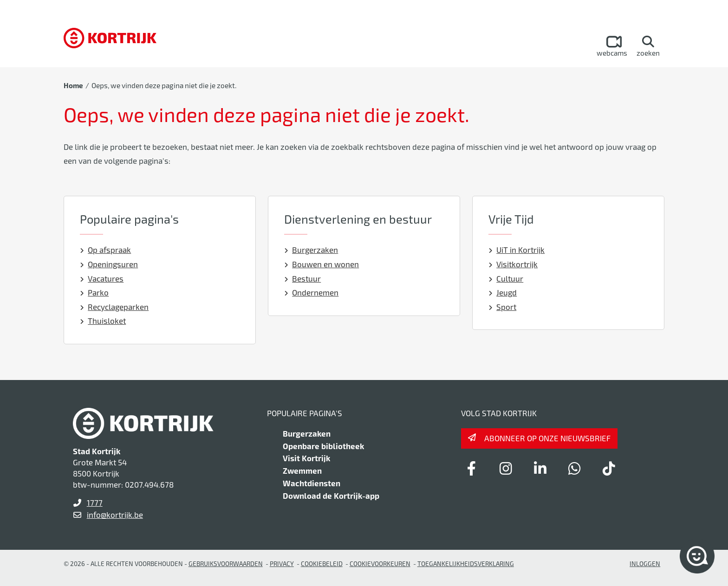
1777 (95, 502)
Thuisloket (103, 321)
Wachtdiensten (312, 483)
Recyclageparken (114, 307)
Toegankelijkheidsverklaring (466, 563)
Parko (94, 292)
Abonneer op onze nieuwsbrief (547, 438)
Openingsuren (109, 264)
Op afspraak (106, 250)
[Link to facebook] (471, 468)
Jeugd (503, 292)
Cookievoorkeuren (380, 563)
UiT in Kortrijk (517, 250)
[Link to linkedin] (540, 468)
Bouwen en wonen (322, 264)
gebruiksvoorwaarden (226, 563)
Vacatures (102, 278)
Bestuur (303, 278)
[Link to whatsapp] (574, 468)
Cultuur (506, 278)
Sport (503, 307)
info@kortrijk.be (115, 515)
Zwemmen (302, 470)
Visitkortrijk (513, 264)
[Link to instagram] (506, 468)
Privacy (282, 563)
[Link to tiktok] (609, 468)
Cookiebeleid (322, 563)
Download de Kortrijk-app (331, 496)
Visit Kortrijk (306, 458)
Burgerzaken (311, 250)
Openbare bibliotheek (323, 446)
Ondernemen (312, 292)
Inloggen (645, 563)
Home (73, 85)
